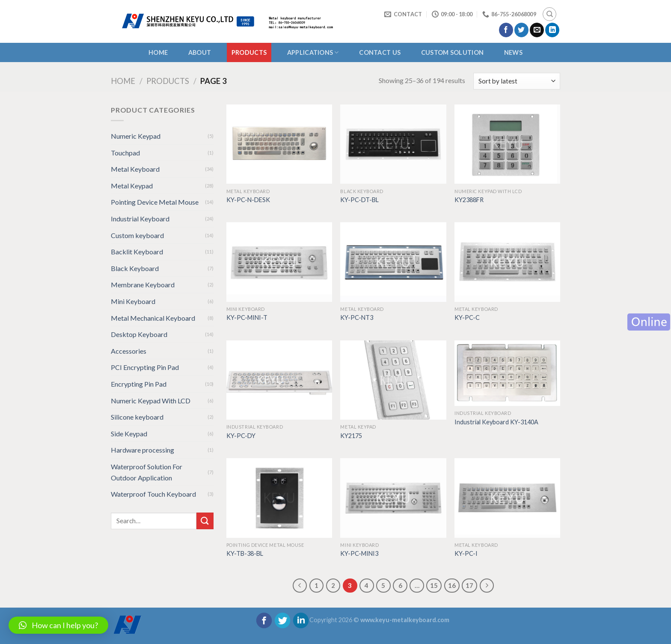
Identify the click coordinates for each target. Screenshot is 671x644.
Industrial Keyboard (140, 219)
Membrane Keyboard (143, 285)
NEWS (513, 52)
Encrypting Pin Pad (139, 384)
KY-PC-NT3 (357, 318)
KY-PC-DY (241, 436)
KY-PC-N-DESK (248, 200)
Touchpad (125, 153)
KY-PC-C (467, 318)
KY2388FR (469, 200)
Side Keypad (129, 434)
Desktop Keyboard (139, 334)
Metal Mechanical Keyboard (153, 318)
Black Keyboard (135, 268)
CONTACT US (380, 52)
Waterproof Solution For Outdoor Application (147, 472)
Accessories (129, 351)
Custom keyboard (137, 235)
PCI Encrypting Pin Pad (145, 367)
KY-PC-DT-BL (359, 200)
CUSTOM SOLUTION (452, 52)
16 (452, 585)
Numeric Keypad (136, 136)
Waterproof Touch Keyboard (153, 494)
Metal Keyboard (135, 169)
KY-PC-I (466, 553)
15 (434, 585)
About (200, 52)
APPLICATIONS (313, 52)
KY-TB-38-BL (245, 553)
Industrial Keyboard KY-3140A (496, 422)
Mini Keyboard (133, 301)
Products (249, 52)
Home (158, 52)
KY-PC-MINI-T (247, 318)
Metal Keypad (132, 186)
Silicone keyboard (137, 417)
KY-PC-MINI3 (359, 553)
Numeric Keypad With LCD (151, 401)
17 (469, 585)
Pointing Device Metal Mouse (155, 202)
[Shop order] (517, 81)
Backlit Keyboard (137, 252)
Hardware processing (143, 450)
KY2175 (351, 436)
